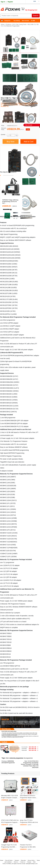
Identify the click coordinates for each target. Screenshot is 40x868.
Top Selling (17, 21)
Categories (7, 21)
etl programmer (28, 758)
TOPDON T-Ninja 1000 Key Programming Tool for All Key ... (10, 202)
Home (3, 21)
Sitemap (29, 862)
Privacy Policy (31, 860)
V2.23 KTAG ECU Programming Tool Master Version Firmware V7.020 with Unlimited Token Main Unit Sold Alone (30, 764)
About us (16, 862)
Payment (17, 860)
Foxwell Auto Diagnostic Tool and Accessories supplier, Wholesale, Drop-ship (17, 10)
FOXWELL (9, 864)
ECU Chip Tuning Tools (19, 24)
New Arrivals (25, 21)
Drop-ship (23, 860)
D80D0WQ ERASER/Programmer (8, 762)
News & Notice (9, 860)
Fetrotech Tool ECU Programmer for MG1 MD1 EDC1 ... (28, 847)
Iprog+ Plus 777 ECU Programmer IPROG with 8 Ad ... (29, 822)
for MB (33, 21)
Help (34, 862)
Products (8, 24)
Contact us (23, 862)
